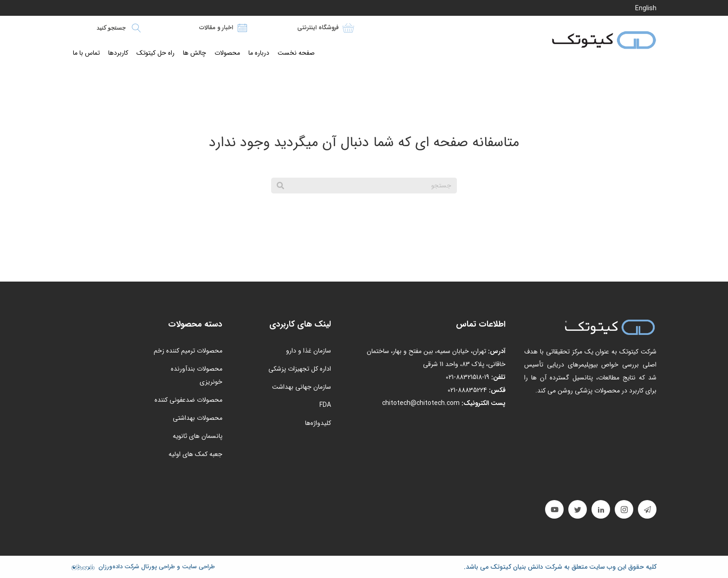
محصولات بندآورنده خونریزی (197, 375)
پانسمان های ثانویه (198, 436)
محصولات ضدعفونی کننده (188, 400)
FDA (325, 405)
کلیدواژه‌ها (318, 423)
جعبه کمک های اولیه (195, 454)
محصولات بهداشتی (198, 418)
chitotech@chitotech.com (421, 403)
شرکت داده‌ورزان (119, 567)
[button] (647, 509)
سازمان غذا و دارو (309, 351)
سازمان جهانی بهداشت (302, 387)
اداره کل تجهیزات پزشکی (300, 369)
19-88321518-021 (468, 377)
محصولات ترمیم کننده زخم (188, 351)
